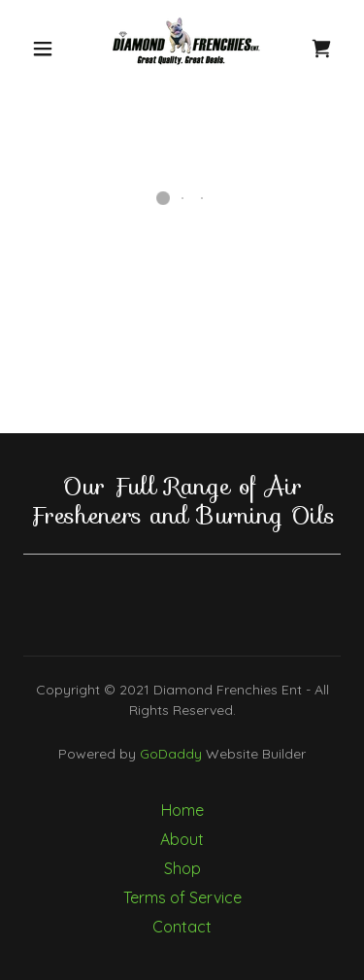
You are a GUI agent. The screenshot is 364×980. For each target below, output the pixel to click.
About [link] (182, 839)
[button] (43, 49)
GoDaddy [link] (171, 754)
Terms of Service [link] (182, 897)
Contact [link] (182, 927)
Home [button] (182, 810)
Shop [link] (182, 868)
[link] (185, 49)
